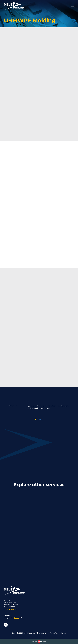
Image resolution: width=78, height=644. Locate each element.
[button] (36, 419)
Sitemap (63, 633)
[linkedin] (6, 625)
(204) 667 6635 (12, 609)
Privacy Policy (55, 633)
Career (17, 618)
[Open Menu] (73, 6)
